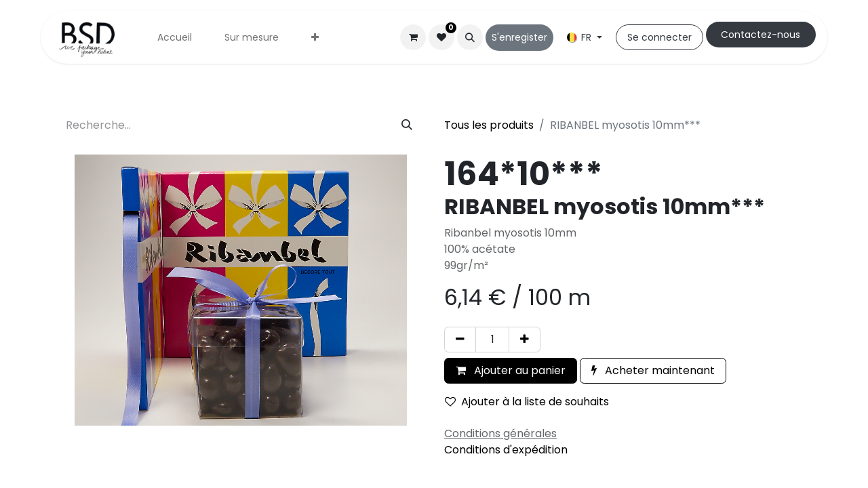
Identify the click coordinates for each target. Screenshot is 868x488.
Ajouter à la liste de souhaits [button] (527, 402)
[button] (470, 37)
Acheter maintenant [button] (653, 370)
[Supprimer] (460, 340)
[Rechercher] (407, 125)
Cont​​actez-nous (761, 35)
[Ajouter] (525, 340)
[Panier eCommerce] (413, 37)
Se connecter (659, 37)
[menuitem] (175, 38)
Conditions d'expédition (506, 450)
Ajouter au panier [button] (511, 370)
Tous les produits (489, 125)
